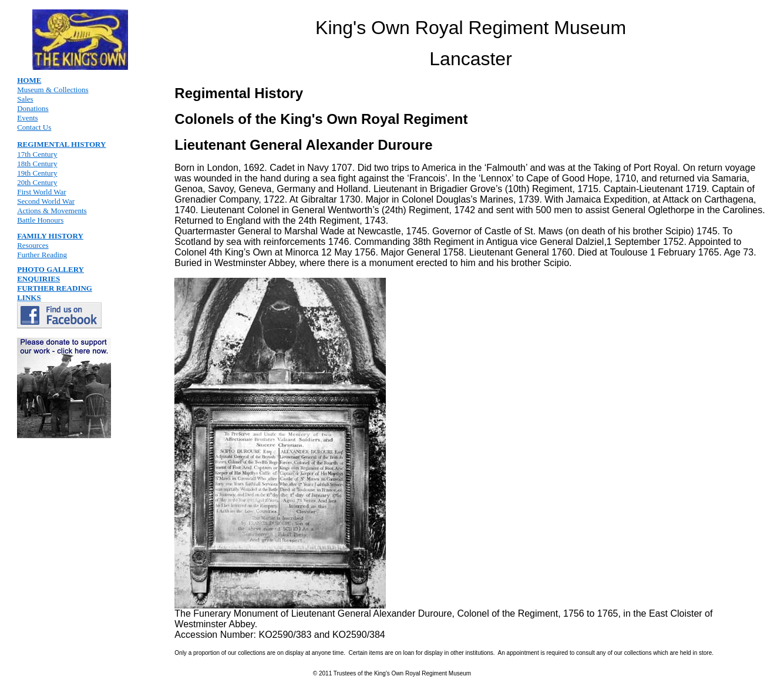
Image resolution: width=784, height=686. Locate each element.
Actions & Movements (52, 211)
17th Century (37, 154)
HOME (29, 80)
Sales (25, 99)
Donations (33, 108)
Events (27, 118)
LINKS (29, 297)
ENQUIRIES (38, 279)
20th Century (37, 182)
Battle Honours (40, 220)
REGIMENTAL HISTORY (61, 144)
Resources (33, 245)
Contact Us (34, 127)
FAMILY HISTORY (50, 236)
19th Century (37, 173)
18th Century (37, 164)
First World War (41, 192)
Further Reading (42, 255)
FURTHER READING (55, 288)
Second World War (46, 201)
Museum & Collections (53, 90)
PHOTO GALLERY (51, 269)
